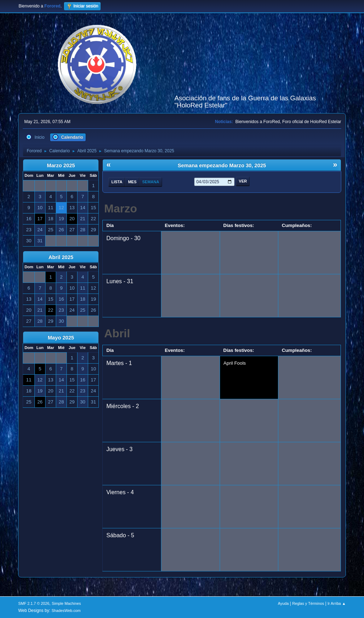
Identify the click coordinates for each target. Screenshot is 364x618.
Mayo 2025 (61, 338)
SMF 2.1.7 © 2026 (34, 603)
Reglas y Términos (308, 603)
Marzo (121, 208)
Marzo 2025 (61, 165)
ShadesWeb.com (66, 611)
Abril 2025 (61, 257)
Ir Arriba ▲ (336, 603)
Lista (117, 182)
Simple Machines (66, 603)
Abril (117, 333)
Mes (132, 182)
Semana (151, 182)
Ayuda (283, 603)
